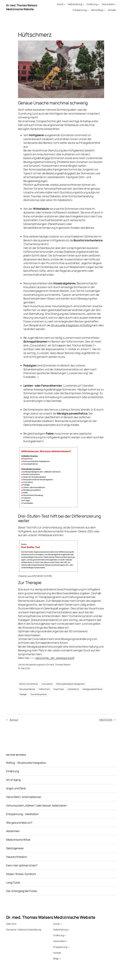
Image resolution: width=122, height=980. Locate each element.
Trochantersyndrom (39, 694)
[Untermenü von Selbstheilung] (83, 4)
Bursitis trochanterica (29, 684)
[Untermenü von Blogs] (60, 959)
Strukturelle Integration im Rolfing (71, 325)
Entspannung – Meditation (22, 814)
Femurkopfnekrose (27, 689)
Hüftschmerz (44, 689)
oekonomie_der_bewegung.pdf (55, 658)
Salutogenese (15, 848)
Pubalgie (23, 694)
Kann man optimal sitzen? (22, 865)
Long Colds (13, 883)
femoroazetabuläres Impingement (70, 684)
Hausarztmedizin (17, 857)
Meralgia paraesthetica (92, 689)
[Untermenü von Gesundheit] (115, 4)
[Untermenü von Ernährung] (99, 4)
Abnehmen (13, 831)
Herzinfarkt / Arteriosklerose (24, 797)
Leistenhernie (73, 689)
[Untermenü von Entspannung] (88, 10)
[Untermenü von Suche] (65, 4)
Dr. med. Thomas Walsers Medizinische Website (22, 7)
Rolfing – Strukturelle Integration (26, 763)
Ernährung (13, 771)
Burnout (14, 720)
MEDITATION (106, 720)
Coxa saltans (47, 684)
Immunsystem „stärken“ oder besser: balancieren (36, 805)
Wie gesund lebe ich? (19, 823)
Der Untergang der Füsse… (22, 891)
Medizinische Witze (18, 840)
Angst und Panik (16, 788)
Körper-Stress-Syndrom (21, 874)
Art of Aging (13, 780)
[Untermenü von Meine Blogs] (105, 10)
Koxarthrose (59, 689)
